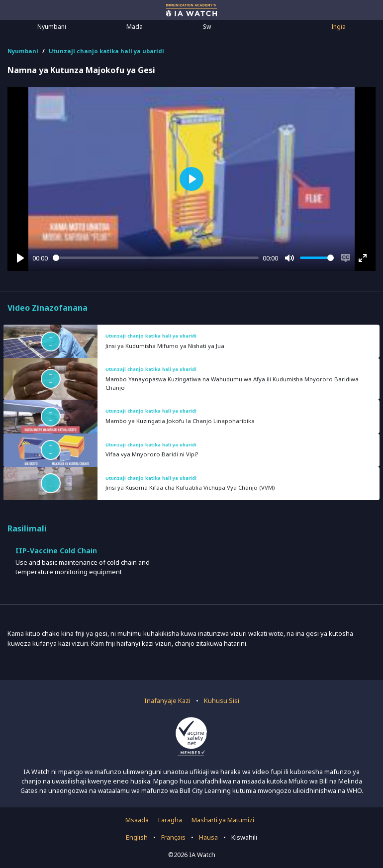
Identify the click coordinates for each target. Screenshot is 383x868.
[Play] (20, 258)
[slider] (156, 258)
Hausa (208, 837)
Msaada (137, 820)
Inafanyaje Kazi (167, 700)
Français (173, 837)
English (137, 837)
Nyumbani (52, 27)
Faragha (170, 820)
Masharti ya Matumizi (223, 820)
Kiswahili (244, 837)
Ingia (338, 27)
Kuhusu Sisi (222, 700)
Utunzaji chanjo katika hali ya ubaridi (106, 51)
